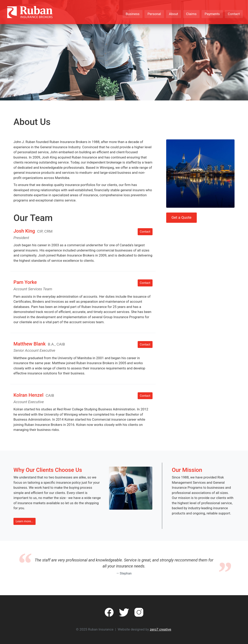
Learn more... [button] (25, 521)
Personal (154, 14)
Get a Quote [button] (181, 217)
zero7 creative (161, 629)
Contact (234, 14)
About (174, 14)
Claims (191, 14)
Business (133, 14)
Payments (212, 14)
